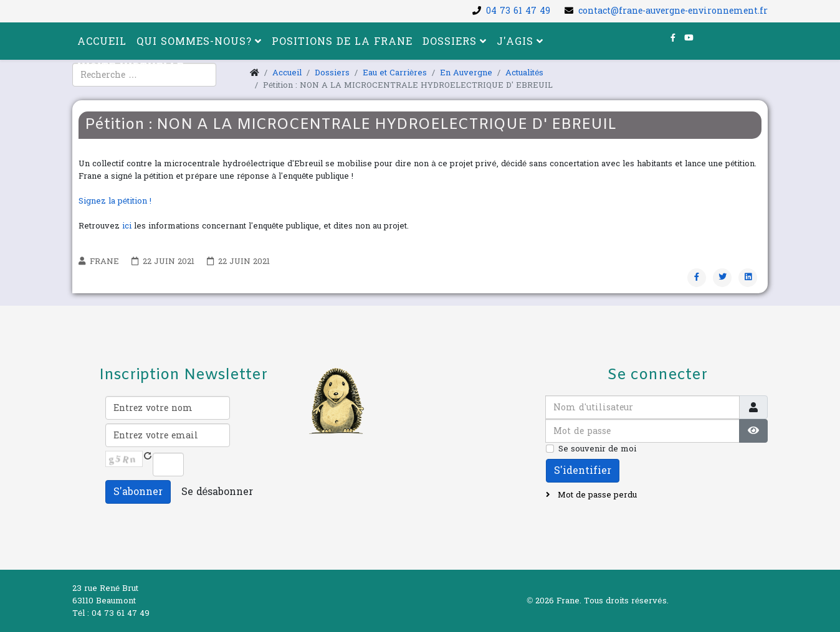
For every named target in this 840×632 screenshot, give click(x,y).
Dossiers (450, 41)
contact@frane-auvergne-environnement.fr (673, 11)
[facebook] (673, 38)
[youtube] (689, 38)
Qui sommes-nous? (194, 41)
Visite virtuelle (131, 67)
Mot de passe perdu (596, 495)
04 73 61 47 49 (518, 11)
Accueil (102, 41)
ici (127, 226)
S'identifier (583, 470)
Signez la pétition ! (115, 201)
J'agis (515, 41)
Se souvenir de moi (597, 449)
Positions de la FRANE (342, 41)
